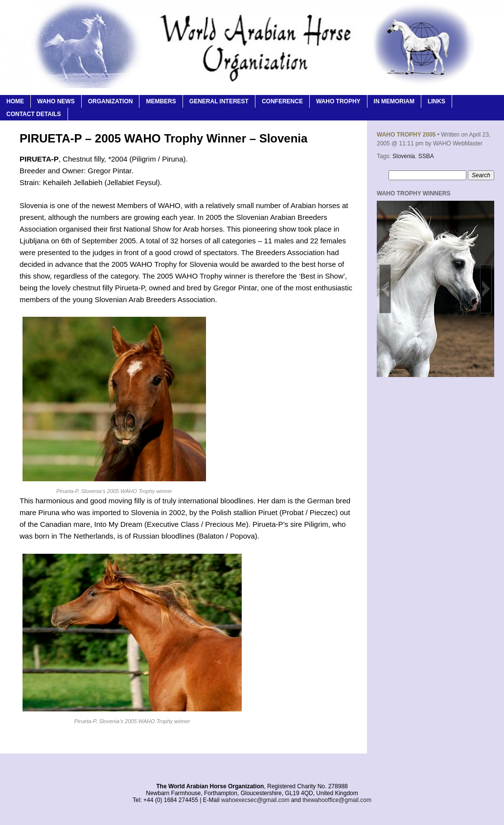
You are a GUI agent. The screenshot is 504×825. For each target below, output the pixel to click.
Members (161, 101)
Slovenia (404, 156)
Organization (111, 101)
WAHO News (56, 101)
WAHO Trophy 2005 (406, 135)
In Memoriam (394, 101)
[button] (385, 289)
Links (436, 101)
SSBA (426, 156)
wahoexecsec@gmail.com (255, 800)
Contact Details (34, 114)
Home (15, 101)
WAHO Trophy (338, 101)
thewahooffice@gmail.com (337, 800)
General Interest (219, 101)
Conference (282, 101)
